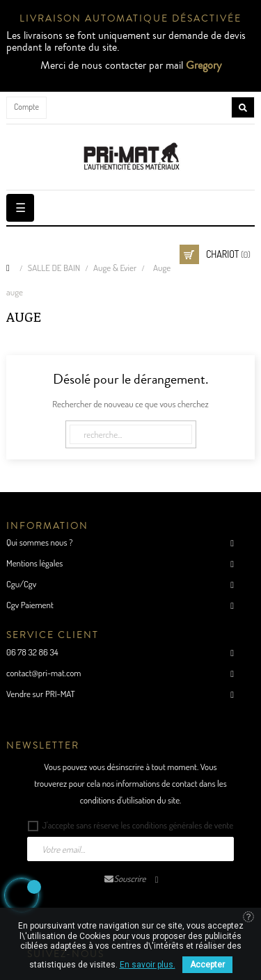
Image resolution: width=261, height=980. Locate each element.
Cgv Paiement (30, 605)
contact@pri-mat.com (43, 673)
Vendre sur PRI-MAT (41, 694)
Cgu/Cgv (21, 584)
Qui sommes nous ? (39, 542)
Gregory (204, 65)
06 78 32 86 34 (32, 652)
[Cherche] (131, 434)
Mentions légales (34, 563)
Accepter (207, 965)
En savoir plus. (148, 965)
